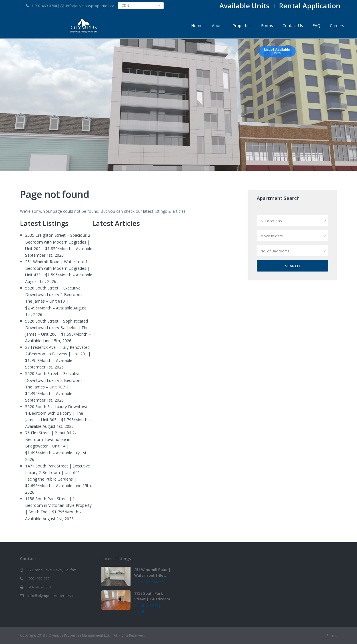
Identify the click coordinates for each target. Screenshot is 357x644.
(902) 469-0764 (39, 578)
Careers (337, 26)
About (217, 26)
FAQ (316, 26)
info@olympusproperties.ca (52, 596)
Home (197, 26)
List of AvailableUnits (277, 51)
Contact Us (293, 26)
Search (293, 266)
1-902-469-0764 (44, 6)
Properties (242, 26)
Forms (267, 26)
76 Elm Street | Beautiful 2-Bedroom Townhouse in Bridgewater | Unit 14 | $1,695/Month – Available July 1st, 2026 (56, 446)
